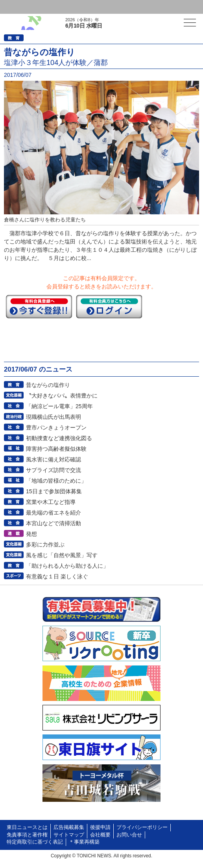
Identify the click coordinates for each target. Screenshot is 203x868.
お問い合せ (129, 835)
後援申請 (100, 827)
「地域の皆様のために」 (56, 481)
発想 (31, 534)
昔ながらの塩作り (48, 385)
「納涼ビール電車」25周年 (59, 406)
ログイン (22, 7)
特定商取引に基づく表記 (35, 842)
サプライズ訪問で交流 (54, 470)
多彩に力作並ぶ (45, 545)
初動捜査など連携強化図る (59, 438)
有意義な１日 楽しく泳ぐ (57, 576)
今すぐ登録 (39, 307)
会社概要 (100, 835)
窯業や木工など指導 (51, 502)
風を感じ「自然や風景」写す (62, 555)
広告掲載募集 (69, 827)
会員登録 (61, 7)
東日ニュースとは (27, 827)
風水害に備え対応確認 (54, 459)
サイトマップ (69, 835)
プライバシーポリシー (142, 827)
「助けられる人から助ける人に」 (67, 566)
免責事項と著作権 (27, 835)
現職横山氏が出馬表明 (54, 417)
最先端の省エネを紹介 (54, 513)
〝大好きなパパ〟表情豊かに (62, 396)
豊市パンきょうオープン (56, 427)
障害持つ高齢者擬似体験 (56, 449)
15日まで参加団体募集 (54, 491)
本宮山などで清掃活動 (54, 523)
